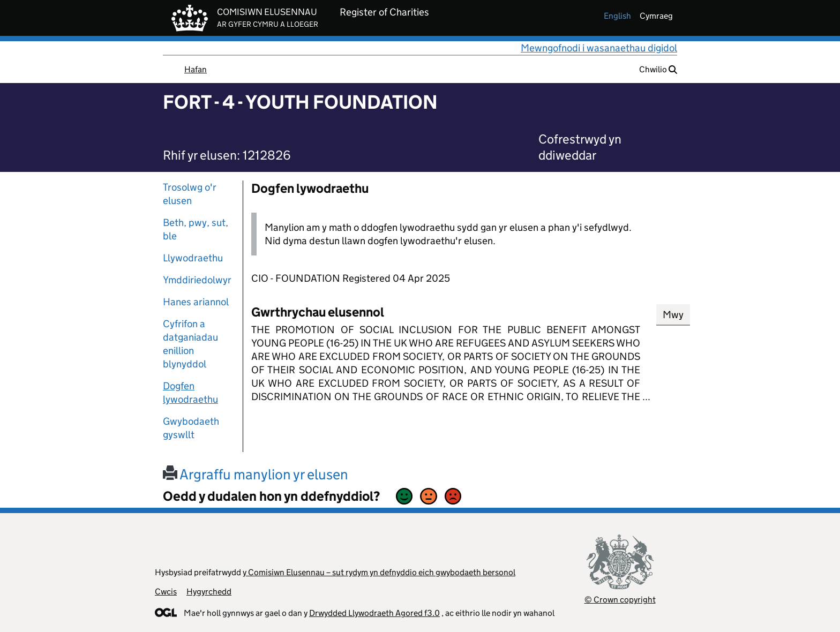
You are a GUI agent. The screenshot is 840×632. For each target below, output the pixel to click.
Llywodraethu (193, 258)
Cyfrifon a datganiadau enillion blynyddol (190, 344)
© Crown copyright (620, 600)
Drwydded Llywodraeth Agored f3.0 (374, 613)
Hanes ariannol (196, 302)
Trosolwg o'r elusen (190, 194)
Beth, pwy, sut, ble (196, 229)
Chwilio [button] (658, 69)
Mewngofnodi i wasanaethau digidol (599, 48)
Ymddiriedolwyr (197, 280)
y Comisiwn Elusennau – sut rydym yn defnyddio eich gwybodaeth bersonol (379, 572)
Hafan (196, 69)
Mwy (673, 315)
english (617, 16)
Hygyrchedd (209, 592)
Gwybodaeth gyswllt (191, 428)
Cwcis (166, 592)
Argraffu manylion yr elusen (256, 474)
